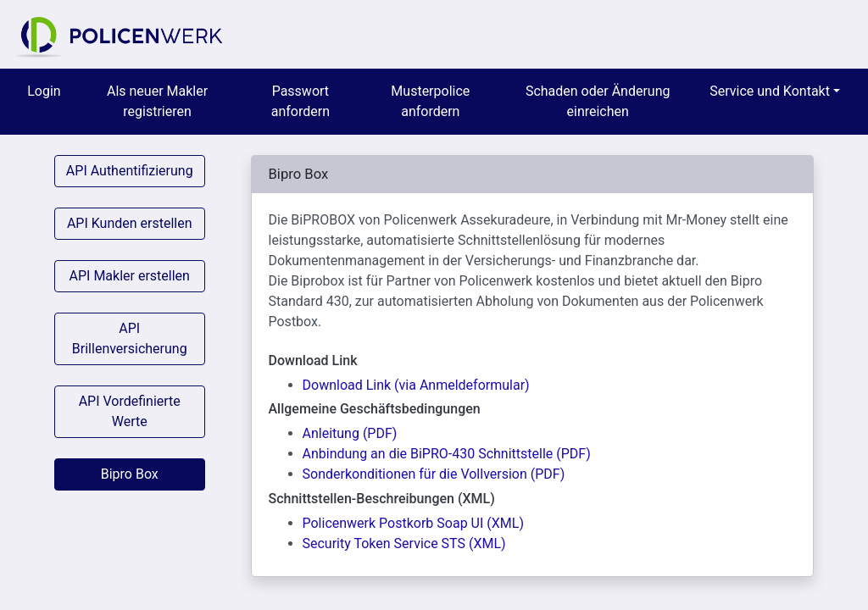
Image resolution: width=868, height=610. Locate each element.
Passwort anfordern (300, 101)
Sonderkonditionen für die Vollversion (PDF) (434, 474)
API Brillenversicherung (130, 338)
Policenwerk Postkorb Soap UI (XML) (413, 523)
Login (44, 91)
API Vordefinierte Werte (130, 411)
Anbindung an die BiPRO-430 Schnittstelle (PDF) (447, 454)
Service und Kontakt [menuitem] (770, 91)
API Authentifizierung (130, 171)
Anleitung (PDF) (350, 433)
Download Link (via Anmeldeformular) (416, 385)
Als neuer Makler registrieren (157, 101)
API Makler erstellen (130, 276)
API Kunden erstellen (130, 223)
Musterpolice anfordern (430, 101)
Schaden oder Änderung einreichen (598, 101)
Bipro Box (130, 474)
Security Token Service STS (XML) (404, 543)
